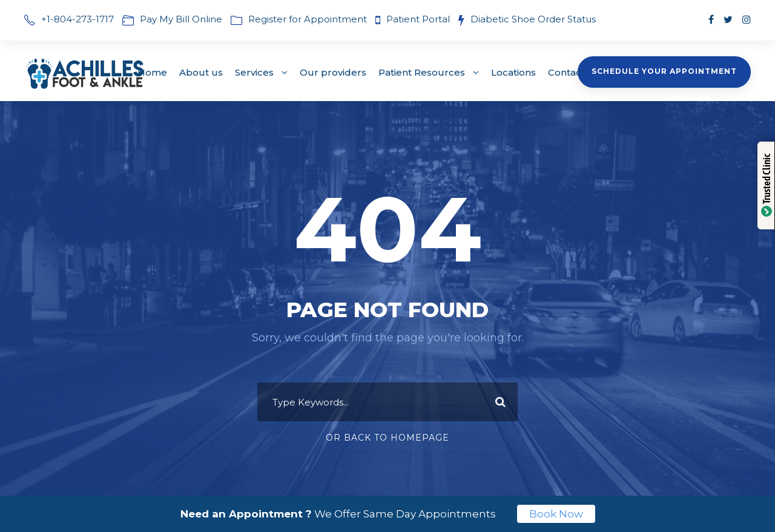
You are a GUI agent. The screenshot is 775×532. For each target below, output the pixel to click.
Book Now (556, 514)
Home (152, 72)
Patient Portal (419, 19)
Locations (513, 72)
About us (201, 72)
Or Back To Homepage (387, 438)
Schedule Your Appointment (664, 71)
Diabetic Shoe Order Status (533, 19)
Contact (566, 72)
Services (254, 72)
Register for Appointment (308, 19)
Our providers (333, 72)
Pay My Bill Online (181, 19)
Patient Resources (422, 72)
